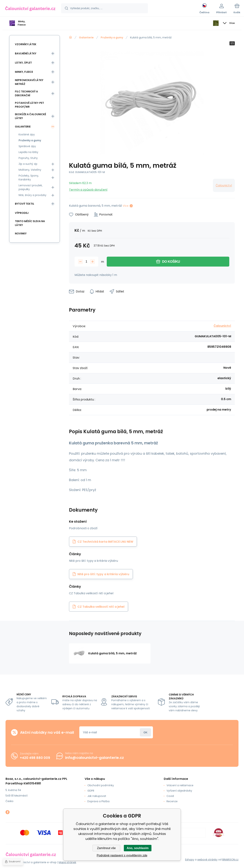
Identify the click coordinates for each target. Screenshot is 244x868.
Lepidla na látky (28, 152)
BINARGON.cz (230, 860)
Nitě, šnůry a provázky (32, 195)
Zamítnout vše (106, 848)
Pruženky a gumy (112, 37)
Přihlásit (145, 732)
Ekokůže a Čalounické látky (30, 116)
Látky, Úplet (23, 63)
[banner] (30, 9)
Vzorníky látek (26, 44)
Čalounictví (224, 185)
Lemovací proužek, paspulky (31, 187)
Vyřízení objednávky (179, 791)
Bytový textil (25, 204)
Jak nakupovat (97, 796)
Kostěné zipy (27, 134)
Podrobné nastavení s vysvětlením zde (122, 855)
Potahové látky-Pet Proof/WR (29, 105)
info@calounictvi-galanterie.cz (94, 758)
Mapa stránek (67, 862)
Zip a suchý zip (28, 164)
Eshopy (190, 860)
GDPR (91, 791)
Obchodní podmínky (101, 785)
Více (126, 206)
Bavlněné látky (26, 53)
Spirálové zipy (27, 146)
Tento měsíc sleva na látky (30, 223)
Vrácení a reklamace (180, 785)
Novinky (21, 233)
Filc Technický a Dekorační (26, 93)
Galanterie (86, 37)
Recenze (172, 801)
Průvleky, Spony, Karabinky (29, 178)
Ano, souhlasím (138, 848)
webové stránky (207, 860)
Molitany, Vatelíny (30, 170)
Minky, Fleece (24, 72)
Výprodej (22, 213)
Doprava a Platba (98, 801)
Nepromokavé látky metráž (29, 82)
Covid (170, 796)
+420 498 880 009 (35, 758)
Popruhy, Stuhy (28, 158)
